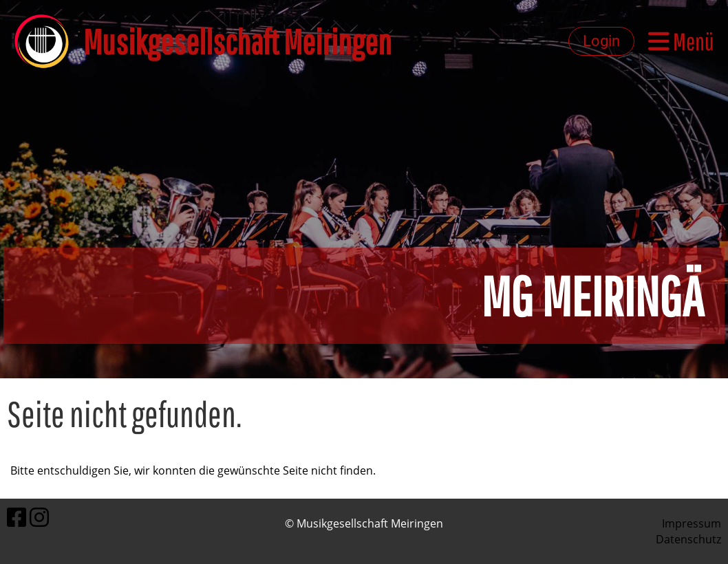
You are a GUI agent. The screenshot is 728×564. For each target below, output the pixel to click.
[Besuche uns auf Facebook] (17, 517)
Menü (681, 41)
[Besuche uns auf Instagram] (39, 517)
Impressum (692, 523)
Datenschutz (688, 539)
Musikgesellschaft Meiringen (237, 41)
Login (601, 41)
